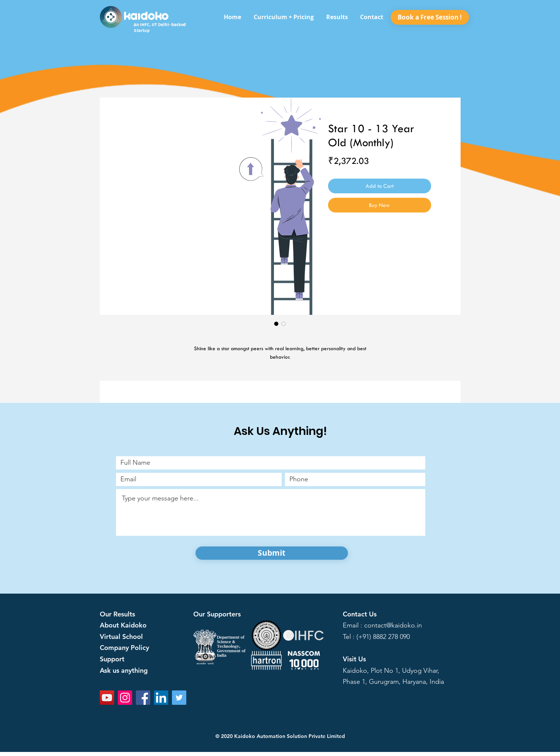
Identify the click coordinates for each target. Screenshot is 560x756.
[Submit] (272, 553)
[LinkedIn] (161, 698)
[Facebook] (143, 698)
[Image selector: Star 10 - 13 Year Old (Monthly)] (277, 324)
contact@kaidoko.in (393, 625)
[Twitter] (179, 698)
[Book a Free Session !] (430, 17)
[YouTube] (107, 698)
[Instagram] (125, 698)
